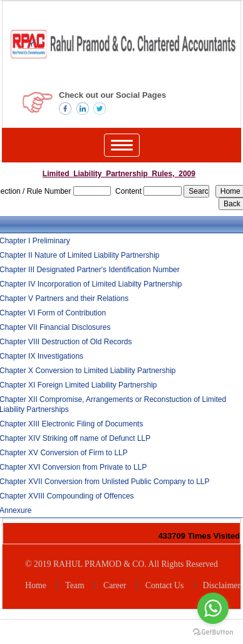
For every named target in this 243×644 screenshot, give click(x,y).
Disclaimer (222, 585)
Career (115, 585)
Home (36, 585)
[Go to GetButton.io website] (213, 632)
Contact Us (164, 585)
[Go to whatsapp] (213, 608)
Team (75, 585)
